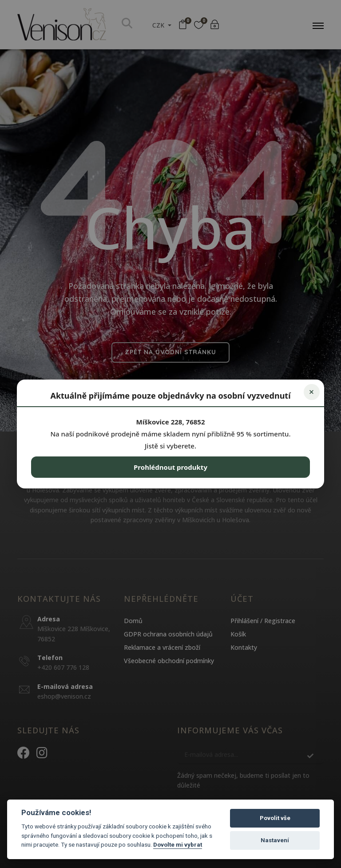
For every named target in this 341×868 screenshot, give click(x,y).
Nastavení (275, 840)
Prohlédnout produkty (170, 467)
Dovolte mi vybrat (178, 844)
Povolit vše (275, 818)
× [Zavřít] (311, 392)
